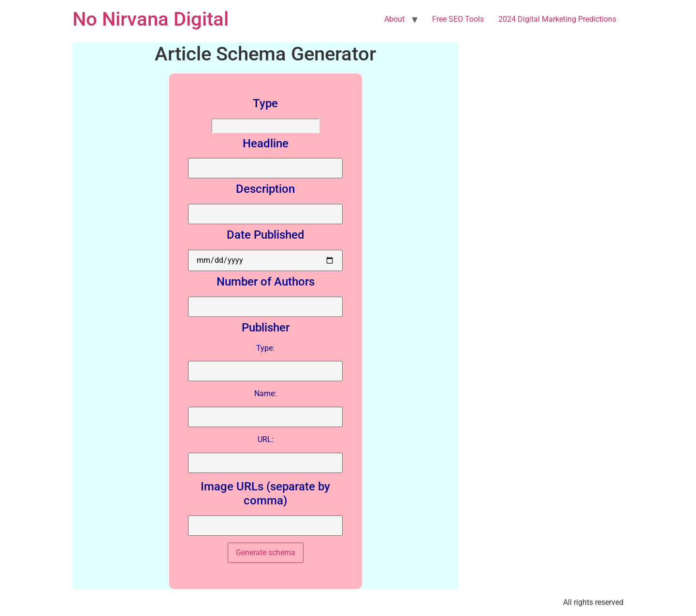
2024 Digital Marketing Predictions (557, 19)
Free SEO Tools (458, 19)
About (394, 19)
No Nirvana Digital (151, 19)
